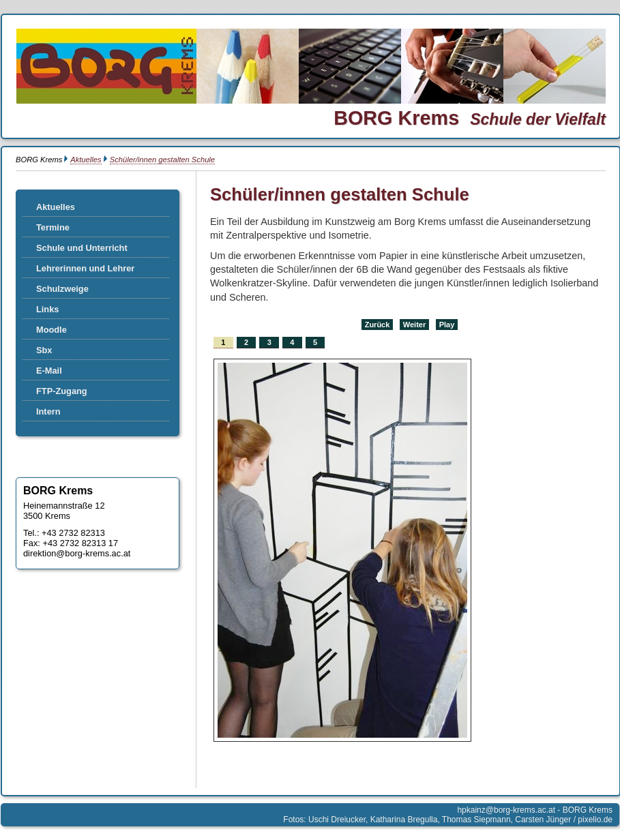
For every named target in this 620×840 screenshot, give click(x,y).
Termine (53, 227)
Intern (48, 411)
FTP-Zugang (62, 391)
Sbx (44, 350)
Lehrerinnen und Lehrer (85, 268)
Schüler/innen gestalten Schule (162, 160)
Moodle (51, 330)
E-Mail (49, 371)
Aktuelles (86, 160)
